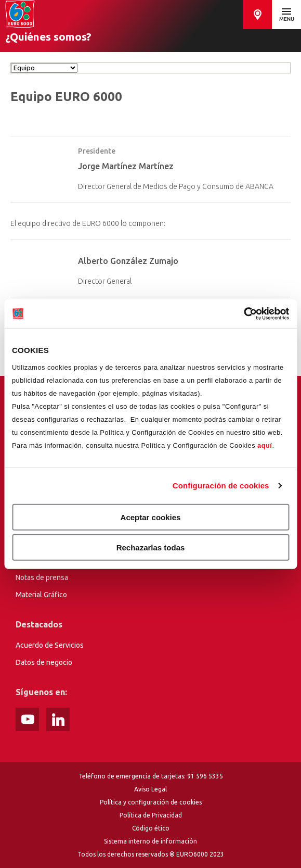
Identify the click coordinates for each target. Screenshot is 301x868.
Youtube (27, 719)
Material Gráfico (41, 595)
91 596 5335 (205, 776)
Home (20, 14)
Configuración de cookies (221, 486)
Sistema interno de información (150, 841)
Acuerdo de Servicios (50, 645)
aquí (265, 445)
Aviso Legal (150, 789)
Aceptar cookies (151, 517)
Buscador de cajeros (257, 15)
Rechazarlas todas (151, 548)
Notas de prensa (42, 577)
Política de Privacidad (151, 815)
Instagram (58, 719)
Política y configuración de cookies (151, 802)
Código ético (151, 828)
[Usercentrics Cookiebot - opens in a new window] (244, 313)
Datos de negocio (44, 662)
